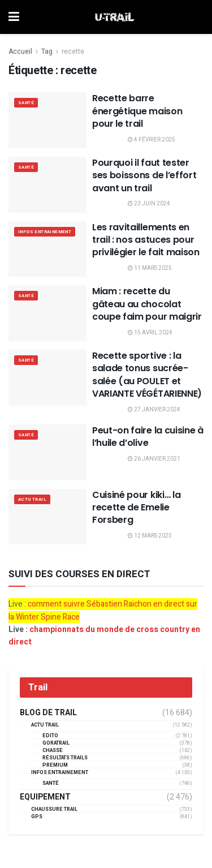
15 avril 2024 (150, 333)
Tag (47, 51)
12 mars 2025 (150, 536)
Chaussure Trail (54, 809)
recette (73, 51)
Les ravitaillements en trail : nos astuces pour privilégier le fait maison (146, 240)
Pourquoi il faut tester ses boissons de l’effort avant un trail (144, 175)
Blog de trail (48, 713)
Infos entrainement (45, 232)
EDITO (50, 736)
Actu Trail (32, 499)
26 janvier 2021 (154, 459)
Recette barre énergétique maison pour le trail (137, 111)
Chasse (53, 751)
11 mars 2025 (150, 268)
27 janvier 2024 (154, 410)
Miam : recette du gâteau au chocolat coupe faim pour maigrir (147, 304)
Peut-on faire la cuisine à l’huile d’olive (148, 437)
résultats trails (65, 758)
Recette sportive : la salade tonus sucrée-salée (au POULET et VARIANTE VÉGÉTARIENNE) (147, 375)
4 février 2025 (152, 140)
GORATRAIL (56, 743)
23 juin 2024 (149, 204)
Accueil (20, 51)
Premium (55, 765)
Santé (26, 103)
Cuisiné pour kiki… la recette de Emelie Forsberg (136, 508)
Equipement (45, 797)
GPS (37, 817)
